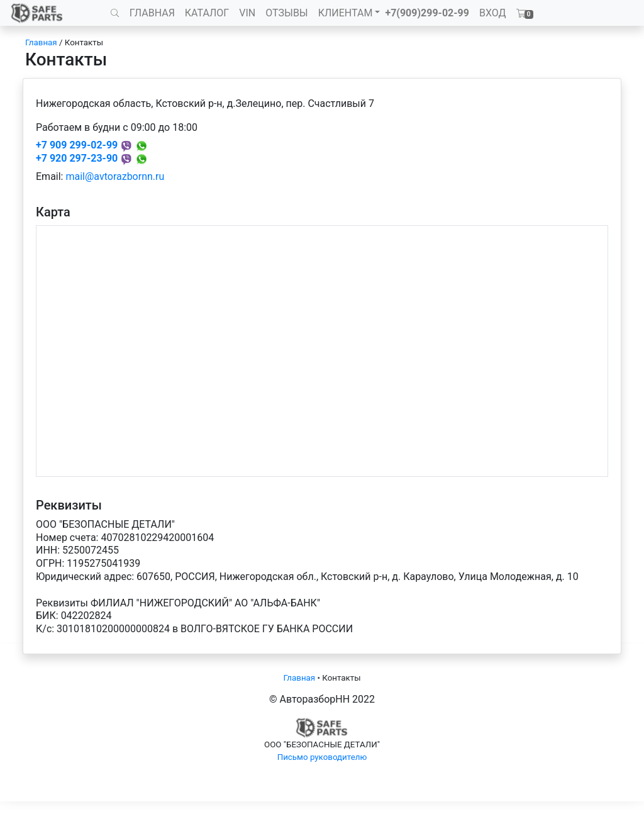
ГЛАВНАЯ (152, 13)
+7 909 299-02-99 (77, 145)
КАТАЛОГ (207, 13)
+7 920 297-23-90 (77, 158)
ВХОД (493, 13)
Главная (41, 42)
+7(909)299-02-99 (427, 13)
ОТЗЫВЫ (286, 13)
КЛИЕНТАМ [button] (346, 13)
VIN (247, 13)
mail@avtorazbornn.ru (115, 176)
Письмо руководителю (322, 757)
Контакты (84, 42)
